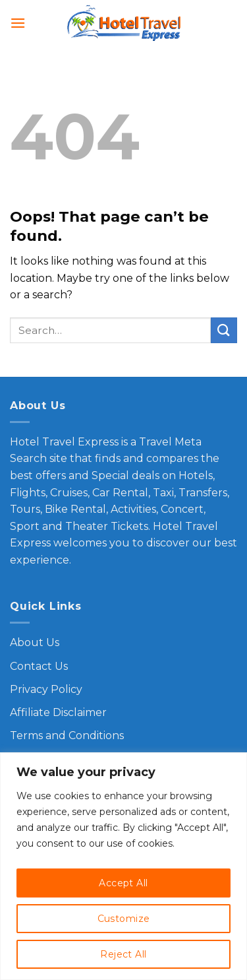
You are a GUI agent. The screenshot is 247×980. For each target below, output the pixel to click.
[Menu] (18, 23)
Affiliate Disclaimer (58, 712)
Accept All (123, 883)
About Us (35, 642)
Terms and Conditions (67, 735)
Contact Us (39, 666)
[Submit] (224, 330)
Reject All (123, 954)
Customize (124, 919)
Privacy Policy (46, 689)
